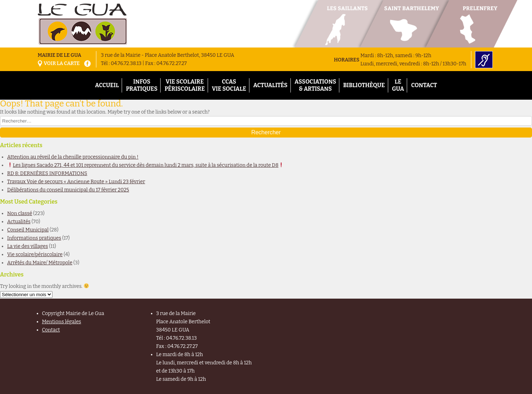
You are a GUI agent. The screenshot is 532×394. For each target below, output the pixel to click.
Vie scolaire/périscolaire (35, 255)
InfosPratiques (142, 85)
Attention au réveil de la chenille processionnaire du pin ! (73, 157)
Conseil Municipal (28, 230)
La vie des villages (27, 246)
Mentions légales (62, 322)
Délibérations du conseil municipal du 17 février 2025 (68, 190)
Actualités (270, 85)
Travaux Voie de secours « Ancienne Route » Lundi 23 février (76, 182)
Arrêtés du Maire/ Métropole (40, 263)
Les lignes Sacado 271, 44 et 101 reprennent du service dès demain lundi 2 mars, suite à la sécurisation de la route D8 (146, 165)
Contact (424, 85)
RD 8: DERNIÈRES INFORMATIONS (47, 173)
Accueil (107, 85)
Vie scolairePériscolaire (185, 85)
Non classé (20, 213)
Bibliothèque (364, 85)
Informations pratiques (34, 238)
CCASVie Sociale (229, 85)
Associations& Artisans (315, 85)
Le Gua (398, 85)
